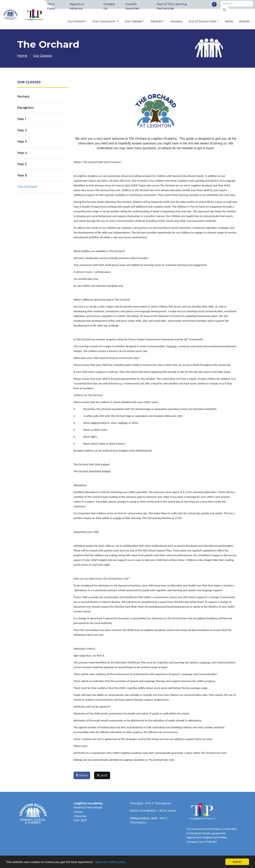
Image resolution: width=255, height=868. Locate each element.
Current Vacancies (132, 6)
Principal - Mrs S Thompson (150, 803)
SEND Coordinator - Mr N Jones (153, 811)
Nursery (176, 21)
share (82, 775)
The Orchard (27, 187)
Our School (76, 21)
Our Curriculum (104, 21)
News (229, 21)
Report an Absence (77, 6)
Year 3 (22, 142)
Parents (156, 21)
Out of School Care (202, 21)
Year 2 (22, 130)
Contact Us (109, 6)
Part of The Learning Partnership (172, 6)
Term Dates (51, 6)
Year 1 (22, 119)
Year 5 (22, 164)
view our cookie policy (111, 862)
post (102, 775)
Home (22, 56)
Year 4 (22, 153)
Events (244, 21)
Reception (25, 108)
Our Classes (133, 21)
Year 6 (22, 175)
